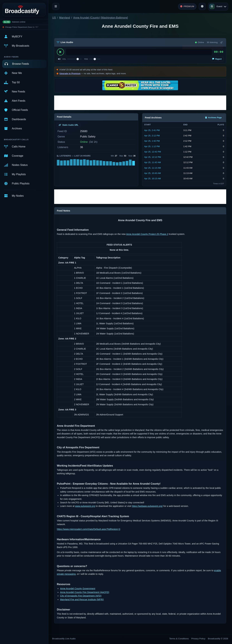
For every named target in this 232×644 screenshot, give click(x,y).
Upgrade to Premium (70, 73)
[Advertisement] (140, 103)
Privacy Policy (198, 639)
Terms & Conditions (179, 639)
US (54, 18)
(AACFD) (104, 592)
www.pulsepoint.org (85, 506)
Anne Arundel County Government (78, 589)
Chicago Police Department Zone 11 (20, 27)
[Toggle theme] (202, 6)
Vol (64, 59)
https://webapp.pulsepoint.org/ (147, 506)
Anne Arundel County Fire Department (80, 592)
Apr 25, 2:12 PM (152, 136)
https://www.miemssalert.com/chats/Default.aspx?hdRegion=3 (89, 529)
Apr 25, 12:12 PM (153, 157)
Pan (86, 59)
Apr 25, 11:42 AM (152, 162)
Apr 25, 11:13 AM (152, 168)
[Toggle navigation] (56, 6)
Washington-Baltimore (114, 18)
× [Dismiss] (221, 48)
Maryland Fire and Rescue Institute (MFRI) (82, 599)
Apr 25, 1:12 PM (152, 146)
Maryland (65, 18)
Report (217, 59)
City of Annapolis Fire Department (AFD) (81, 596)
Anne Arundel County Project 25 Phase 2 (147, 234)
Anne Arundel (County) (87, 18)
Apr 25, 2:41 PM (152, 130)
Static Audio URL (69, 125)
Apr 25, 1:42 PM (152, 141)
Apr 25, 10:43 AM (152, 173)
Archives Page (213, 118)
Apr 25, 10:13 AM (152, 179)
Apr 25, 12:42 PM (153, 152)
